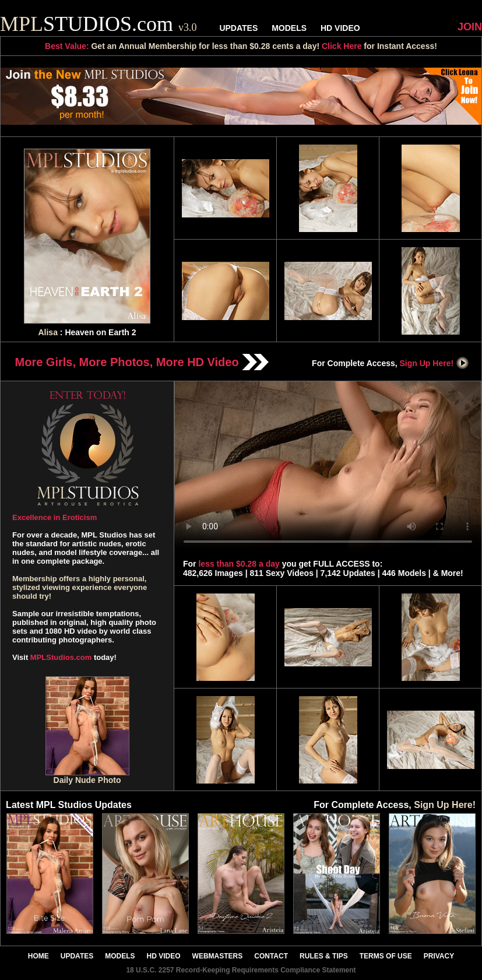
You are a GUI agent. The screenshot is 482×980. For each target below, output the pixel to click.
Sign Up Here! (435, 363)
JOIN (470, 27)
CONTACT (271, 956)
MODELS (289, 28)
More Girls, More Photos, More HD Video (142, 362)
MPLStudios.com (61, 657)
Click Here (342, 46)
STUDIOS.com (98, 24)
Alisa (48, 332)
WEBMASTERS (218, 956)
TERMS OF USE (386, 956)
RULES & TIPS (324, 956)
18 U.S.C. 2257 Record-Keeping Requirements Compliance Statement (241, 970)
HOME (38, 956)
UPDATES (238, 28)
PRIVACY (439, 956)
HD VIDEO (340, 28)
